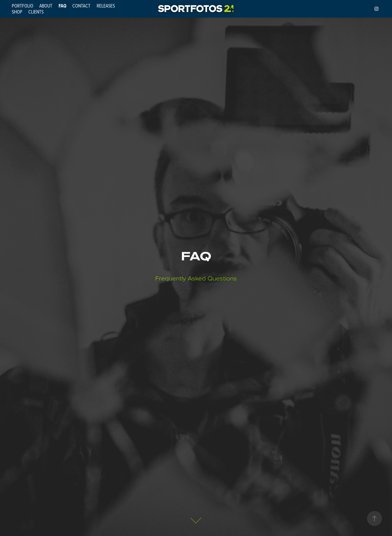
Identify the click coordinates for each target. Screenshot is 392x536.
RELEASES (106, 6)
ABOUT (46, 6)
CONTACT (81, 6)
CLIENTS (36, 12)
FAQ (62, 6)
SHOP (17, 12)
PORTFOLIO (23, 6)
